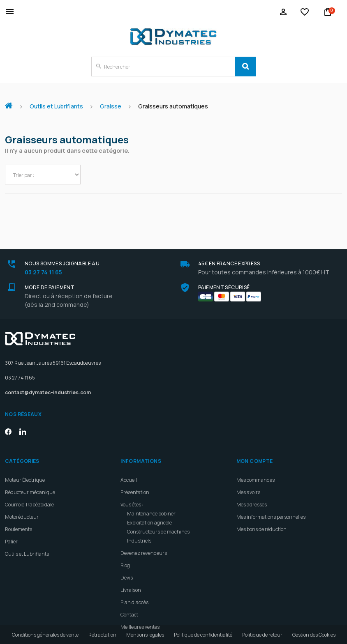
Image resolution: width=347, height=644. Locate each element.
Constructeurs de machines (158, 516)
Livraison (131, 574)
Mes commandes (256, 464)
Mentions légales (145, 635)
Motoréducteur (22, 501)
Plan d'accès (134, 586)
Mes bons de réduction (261, 513)
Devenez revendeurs (144, 537)
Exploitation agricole (149, 507)
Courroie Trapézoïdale (29, 489)
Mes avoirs (248, 476)
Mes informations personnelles (271, 501)
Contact (129, 599)
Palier (11, 526)
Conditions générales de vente (45, 635)
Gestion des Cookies (314, 635)
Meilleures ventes (140, 611)
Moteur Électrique (25, 464)
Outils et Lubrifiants (27, 538)
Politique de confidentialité (203, 635)
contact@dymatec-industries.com (48, 376)
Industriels (139, 525)
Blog (125, 549)
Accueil (12, 101)
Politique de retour (262, 635)
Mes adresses (252, 489)
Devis (127, 562)
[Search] (245, 67)
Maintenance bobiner (151, 498)
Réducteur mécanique (30, 476)
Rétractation (102, 635)
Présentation (135, 476)
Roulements (19, 513)
